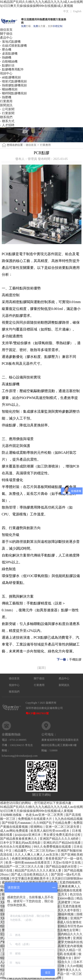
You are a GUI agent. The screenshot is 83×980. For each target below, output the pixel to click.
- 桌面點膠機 (9, 53)
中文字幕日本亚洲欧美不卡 (31, 878)
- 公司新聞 (7, 109)
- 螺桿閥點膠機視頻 (13, 93)
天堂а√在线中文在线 (67, 862)
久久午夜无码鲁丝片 (29, 978)
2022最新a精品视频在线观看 (62, 890)
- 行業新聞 (7, 113)
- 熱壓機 (6, 97)
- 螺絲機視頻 (9, 89)
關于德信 (6, 34)
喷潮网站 (37, 827)
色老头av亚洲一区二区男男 (45, 815)
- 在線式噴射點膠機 (13, 46)
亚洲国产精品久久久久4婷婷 (60, 839)
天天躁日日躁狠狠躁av (67, 878)
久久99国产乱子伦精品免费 (52, 823)
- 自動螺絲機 (9, 61)
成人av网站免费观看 (14, 831)
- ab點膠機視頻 (10, 77)
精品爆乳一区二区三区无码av (35, 851)
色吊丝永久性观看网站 (16, 847)
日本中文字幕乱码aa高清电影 (21, 843)
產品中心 (6, 38)
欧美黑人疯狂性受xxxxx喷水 (50, 831)
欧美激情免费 (62, 938)
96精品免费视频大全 (58, 958)
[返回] (41, 668)
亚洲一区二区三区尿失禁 (63, 827)
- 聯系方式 (7, 121)
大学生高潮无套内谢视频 (66, 946)
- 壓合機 (6, 49)
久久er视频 (75, 966)
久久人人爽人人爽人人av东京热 (37, 855)
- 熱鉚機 (6, 57)
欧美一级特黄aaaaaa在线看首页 (28, 862)
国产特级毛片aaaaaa (17, 823)
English (77, 11)
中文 (66, 11)
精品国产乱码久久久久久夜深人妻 (39, 870)
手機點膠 (75, 660)
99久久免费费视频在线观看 (53, 847)
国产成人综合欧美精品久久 (30, 874)
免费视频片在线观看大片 (35, 819)
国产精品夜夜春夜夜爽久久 (19, 839)
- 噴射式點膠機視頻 (13, 81)
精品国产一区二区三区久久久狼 (22, 866)
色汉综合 (76, 894)
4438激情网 (54, 978)
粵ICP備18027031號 (37, 713)
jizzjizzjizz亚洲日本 (28, 835)
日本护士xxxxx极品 (61, 898)
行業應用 (6, 101)
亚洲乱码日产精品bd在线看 (62, 843)
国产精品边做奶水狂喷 (62, 866)
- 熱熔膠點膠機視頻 (13, 85)
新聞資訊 (6, 105)
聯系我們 (6, 117)
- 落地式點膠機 (10, 42)
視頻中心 (6, 73)
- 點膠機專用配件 (12, 69)
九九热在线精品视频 (69, 819)
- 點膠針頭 (7, 65)
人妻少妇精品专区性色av (66, 926)
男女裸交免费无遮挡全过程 (62, 835)
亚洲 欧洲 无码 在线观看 (60, 954)
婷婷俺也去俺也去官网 (64, 930)
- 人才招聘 (7, 125)
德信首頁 (6, 30)
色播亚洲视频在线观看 (28, 858)
